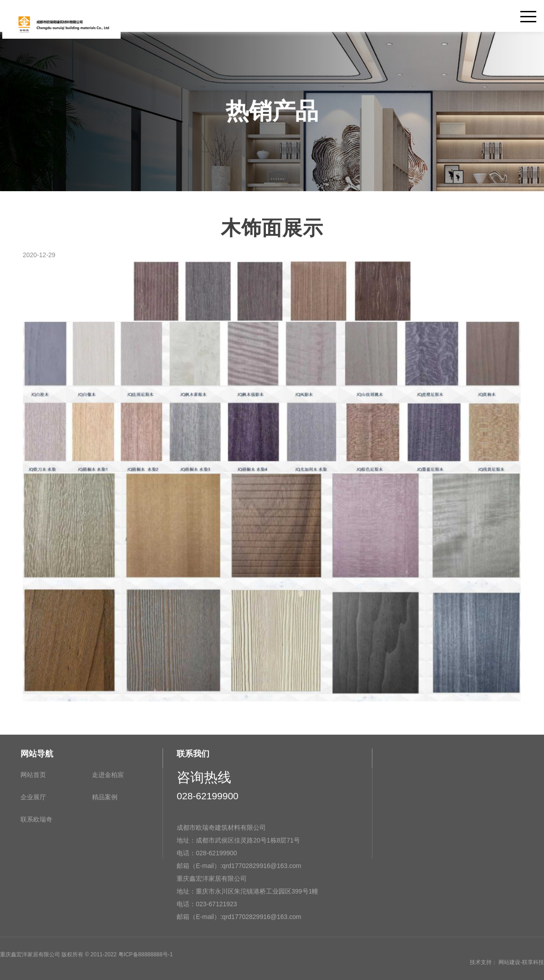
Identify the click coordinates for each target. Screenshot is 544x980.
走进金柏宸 (108, 775)
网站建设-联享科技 (521, 962)
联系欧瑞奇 (36, 819)
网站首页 (33, 775)
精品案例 (105, 797)
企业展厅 (33, 797)
